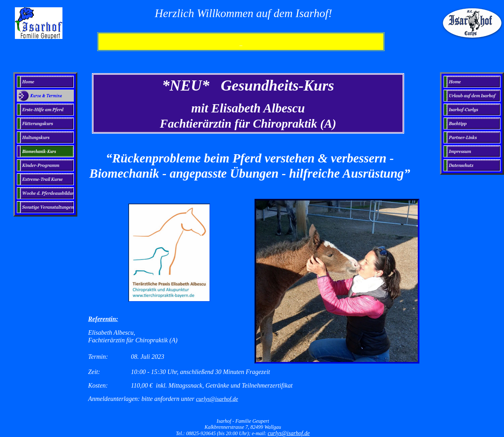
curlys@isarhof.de (217, 399)
